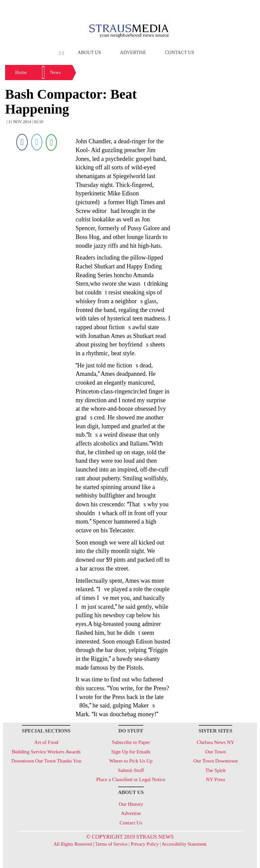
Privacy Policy (145, 844)
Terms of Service (111, 844)
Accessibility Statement (184, 844)
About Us (89, 53)
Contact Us (179, 53)
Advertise (133, 53)
